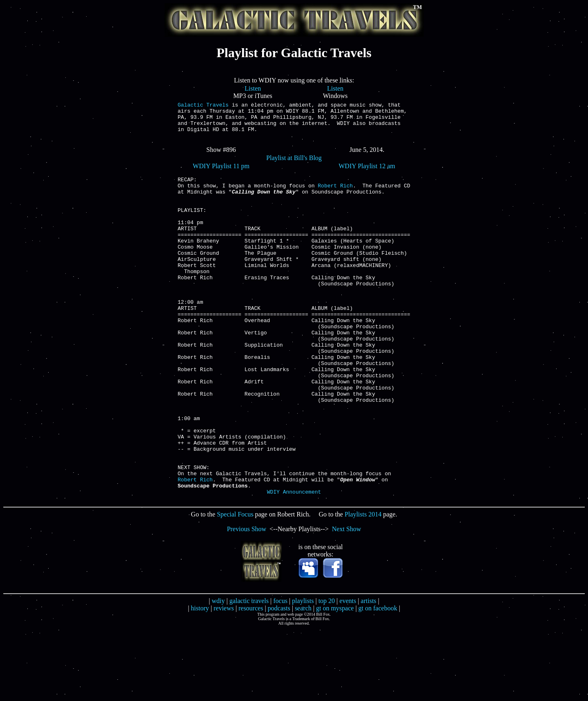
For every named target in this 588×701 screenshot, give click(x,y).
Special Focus (235, 586)
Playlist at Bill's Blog (294, 165)
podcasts (279, 680)
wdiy (218, 673)
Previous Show (247, 601)
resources (251, 680)
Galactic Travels (203, 106)
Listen (253, 88)
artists (368, 673)
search (303, 680)
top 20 (327, 673)
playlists (303, 673)
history (200, 680)
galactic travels (249, 673)
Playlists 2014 (363, 586)
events (348, 673)
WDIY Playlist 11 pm (221, 173)
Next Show (347, 601)
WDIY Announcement (294, 564)
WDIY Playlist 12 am (367, 173)
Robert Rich (335, 196)
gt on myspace (335, 680)
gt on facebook (378, 680)
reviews (224, 680)
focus (280, 673)
